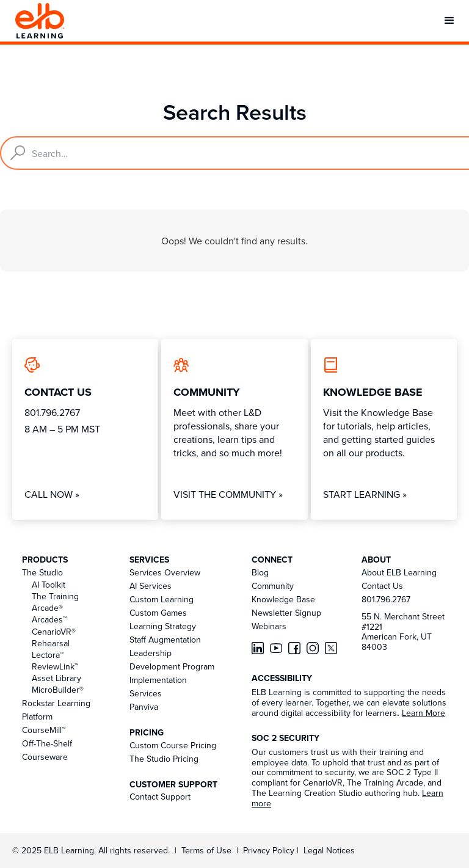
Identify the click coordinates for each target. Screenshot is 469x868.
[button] (449, 21)
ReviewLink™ (55, 666)
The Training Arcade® (55, 602)
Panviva (144, 707)
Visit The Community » (228, 494)
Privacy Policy (270, 850)
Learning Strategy (163, 626)
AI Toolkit (49, 585)
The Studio (42, 572)
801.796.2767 (386, 599)
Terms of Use (205, 850)
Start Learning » (365, 494)
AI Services (151, 586)
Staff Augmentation (165, 640)
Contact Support (160, 797)
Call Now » (52, 494)
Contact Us (382, 586)
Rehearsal (51, 643)
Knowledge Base (283, 599)
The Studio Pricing (164, 759)
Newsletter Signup (286, 613)
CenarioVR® (54, 632)
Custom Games (158, 613)
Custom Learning (162, 599)
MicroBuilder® (58, 690)
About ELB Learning (399, 572)
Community (273, 586)
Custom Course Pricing (173, 745)
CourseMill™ (44, 730)
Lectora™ (48, 655)
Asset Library (56, 678)
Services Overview (165, 572)
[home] (40, 21)
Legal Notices (329, 850)
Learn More (424, 713)
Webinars (269, 626)
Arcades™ (49, 619)
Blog (260, 572)
